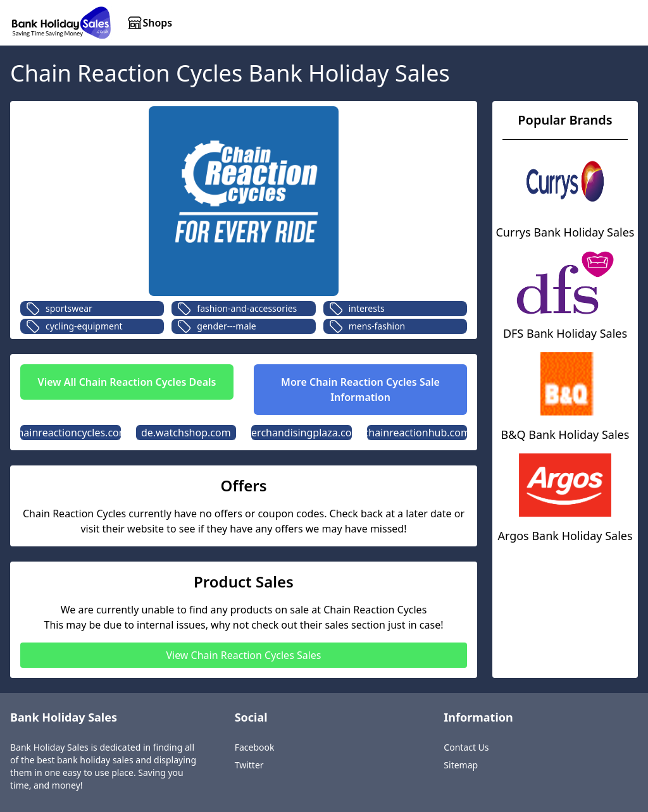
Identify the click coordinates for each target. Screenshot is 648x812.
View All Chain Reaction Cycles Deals (127, 382)
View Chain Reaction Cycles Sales (243, 655)
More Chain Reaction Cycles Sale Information (360, 390)
